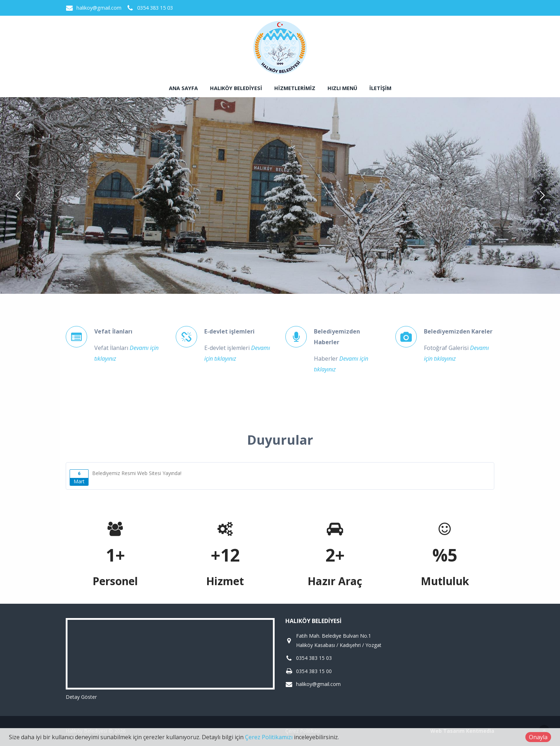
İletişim (380, 88)
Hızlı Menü (342, 88)
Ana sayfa (183, 88)
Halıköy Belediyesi (236, 88)
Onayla (538, 737)
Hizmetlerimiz (295, 88)
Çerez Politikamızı (269, 737)
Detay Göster (81, 697)
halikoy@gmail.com (99, 8)
